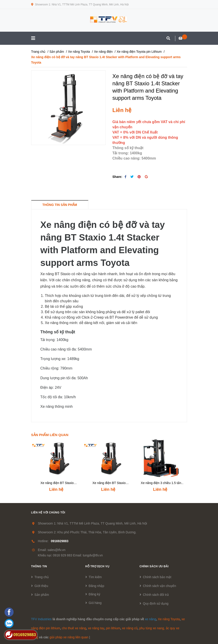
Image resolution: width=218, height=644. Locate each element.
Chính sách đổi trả (156, 595)
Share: (117, 177)
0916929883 (60, 541)
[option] (57, 466)
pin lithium (113, 628)
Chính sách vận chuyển (160, 586)
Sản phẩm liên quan (50, 435)
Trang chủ (42, 577)
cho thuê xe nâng (74, 628)
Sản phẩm (42, 595)
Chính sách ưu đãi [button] (154, 566)
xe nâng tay (96, 628)
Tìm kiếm (95, 577)
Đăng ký (95, 594)
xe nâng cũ (130, 628)
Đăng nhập (97, 586)
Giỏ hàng (95, 603)
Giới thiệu (41, 586)
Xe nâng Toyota (169, 619)
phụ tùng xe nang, (152, 628)
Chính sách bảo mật (157, 577)
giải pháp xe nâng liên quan (69, 637)
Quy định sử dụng (156, 603)
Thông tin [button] (39, 566)
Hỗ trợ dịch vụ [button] (97, 566)
